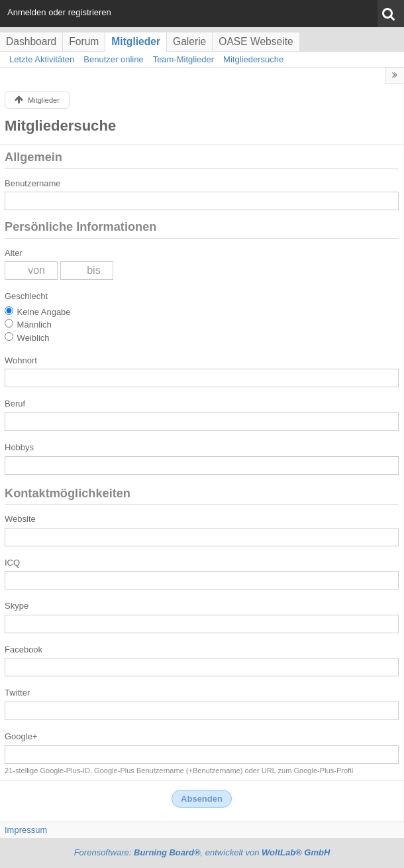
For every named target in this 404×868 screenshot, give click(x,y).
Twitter (17, 693)
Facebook (24, 650)
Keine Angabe (38, 312)
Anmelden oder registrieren (59, 12)
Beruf (15, 403)
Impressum (26, 830)
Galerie (189, 41)
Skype (17, 606)
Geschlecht (26, 296)
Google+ (21, 736)
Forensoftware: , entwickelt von (202, 852)
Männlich (28, 324)
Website (20, 519)
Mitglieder (136, 41)
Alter (14, 253)
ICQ (12, 563)
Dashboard (31, 41)
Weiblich (27, 338)
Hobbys (19, 447)
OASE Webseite (256, 41)
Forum (84, 41)
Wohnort (21, 360)
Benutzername (33, 183)
